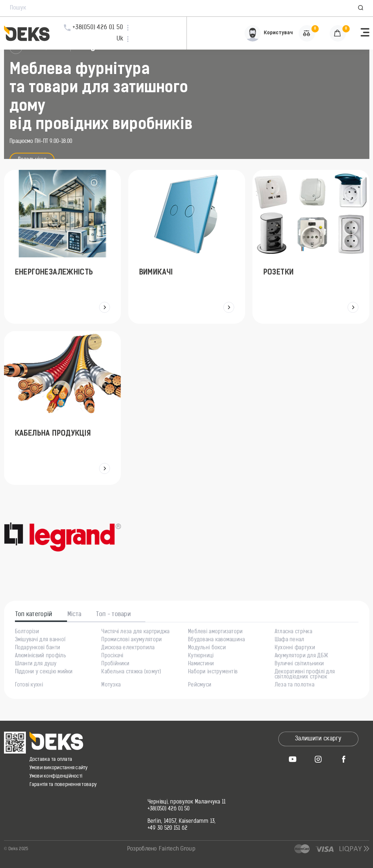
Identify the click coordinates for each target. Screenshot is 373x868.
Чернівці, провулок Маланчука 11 (187, 802)
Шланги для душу (36, 664)
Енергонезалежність (54, 273)
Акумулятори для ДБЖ (301, 656)
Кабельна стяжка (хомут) (131, 672)
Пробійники (115, 664)
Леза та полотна (295, 685)
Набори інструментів (213, 672)
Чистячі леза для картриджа (135, 632)
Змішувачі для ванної (40, 640)
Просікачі (112, 656)
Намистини (201, 664)
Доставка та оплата (51, 760)
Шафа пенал (290, 640)
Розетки (277, 273)
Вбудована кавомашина (217, 640)
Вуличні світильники (299, 664)
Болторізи (27, 632)
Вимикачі (156, 273)
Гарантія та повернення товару (63, 785)
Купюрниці (201, 656)
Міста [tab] (74, 615)
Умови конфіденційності (56, 776)
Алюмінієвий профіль (40, 656)
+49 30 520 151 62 (168, 829)
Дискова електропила (128, 648)
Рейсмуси (200, 685)
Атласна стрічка (293, 632)
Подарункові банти (38, 648)
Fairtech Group (177, 849)
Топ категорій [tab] (34, 615)
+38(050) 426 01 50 (169, 809)
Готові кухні (29, 685)
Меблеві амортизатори (215, 632)
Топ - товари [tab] (113, 615)
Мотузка (111, 685)
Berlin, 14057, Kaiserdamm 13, (182, 822)
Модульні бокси (207, 648)
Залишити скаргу (318, 739)
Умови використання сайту (59, 768)
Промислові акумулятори (131, 640)
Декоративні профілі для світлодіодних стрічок (305, 675)
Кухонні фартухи (295, 648)
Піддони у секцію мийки (44, 672)
